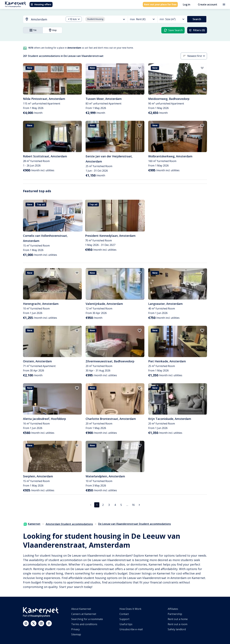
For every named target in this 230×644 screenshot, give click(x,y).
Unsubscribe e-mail (131, 629)
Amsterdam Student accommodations (69, 524)
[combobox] (42, 19)
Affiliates (173, 609)
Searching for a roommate (87, 619)
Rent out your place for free (160, 4)
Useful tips (126, 624)
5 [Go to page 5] (121, 505)
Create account (208, 4)
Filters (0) (197, 30)
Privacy (75, 629)
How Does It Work (130, 609)
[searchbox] (47, 19)
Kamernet (32, 524)
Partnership (175, 614)
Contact (124, 614)
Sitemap (76, 634)
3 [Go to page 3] (109, 505)
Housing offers (41, 4)
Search (197, 19)
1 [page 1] (97, 505)
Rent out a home (178, 619)
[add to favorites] (77, 68)
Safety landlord (177, 629)
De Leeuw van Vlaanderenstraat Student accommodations (135, 524)
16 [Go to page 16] (133, 505)
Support (124, 619)
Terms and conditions (84, 624)
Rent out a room (178, 624)
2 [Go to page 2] (103, 505)
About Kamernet (81, 609)
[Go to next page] (139, 505)
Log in (187, 4)
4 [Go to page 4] (115, 505)
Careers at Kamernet (84, 614)
